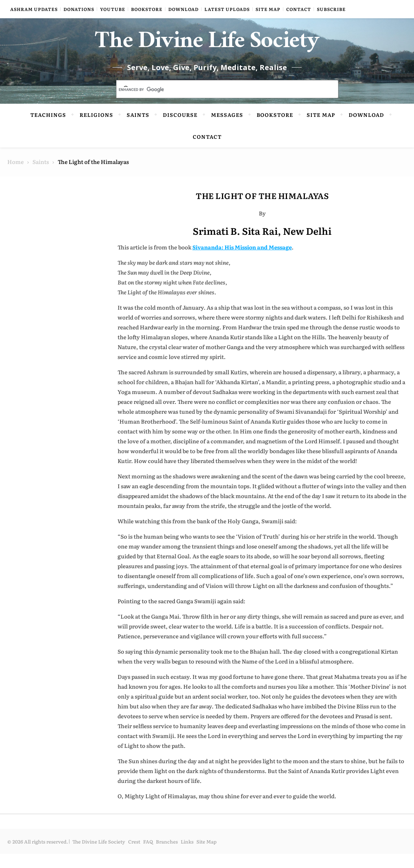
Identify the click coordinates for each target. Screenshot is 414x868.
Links (187, 856)
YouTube (113, 9)
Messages (227, 129)
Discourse (180, 129)
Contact (299, 9)
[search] (219, 104)
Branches (167, 856)
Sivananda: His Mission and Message (242, 261)
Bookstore (147, 9)
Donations (79, 9)
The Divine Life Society (207, 51)
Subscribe (331, 9)
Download (183, 9)
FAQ (148, 856)
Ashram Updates (34, 9)
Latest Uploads (227, 9)
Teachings (48, 129)
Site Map (268, 9)
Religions (96, 129)
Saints (138, 129)
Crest (134, 856)
